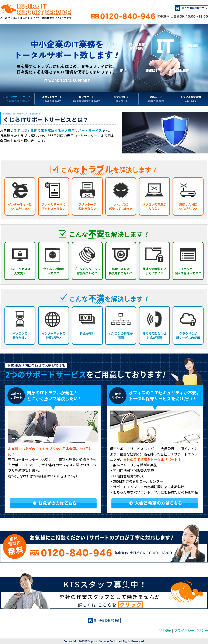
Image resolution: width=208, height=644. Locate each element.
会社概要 (164, 630)
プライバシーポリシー (191, 630)
